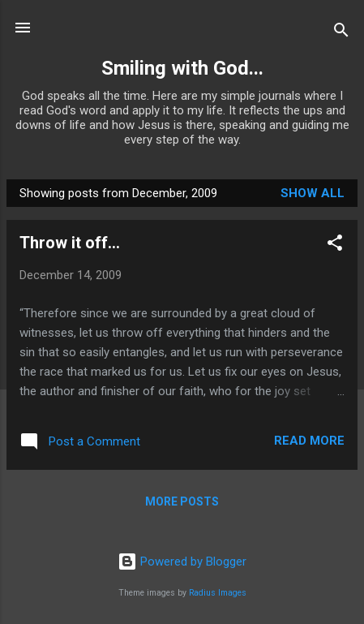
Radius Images (218, 593)
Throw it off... (70, 243)
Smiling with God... (182, 68)
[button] (335, 245)
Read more (309, 441)
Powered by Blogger (182, 562)
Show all (313, 193)
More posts (182, 501)
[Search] (341, 33)
